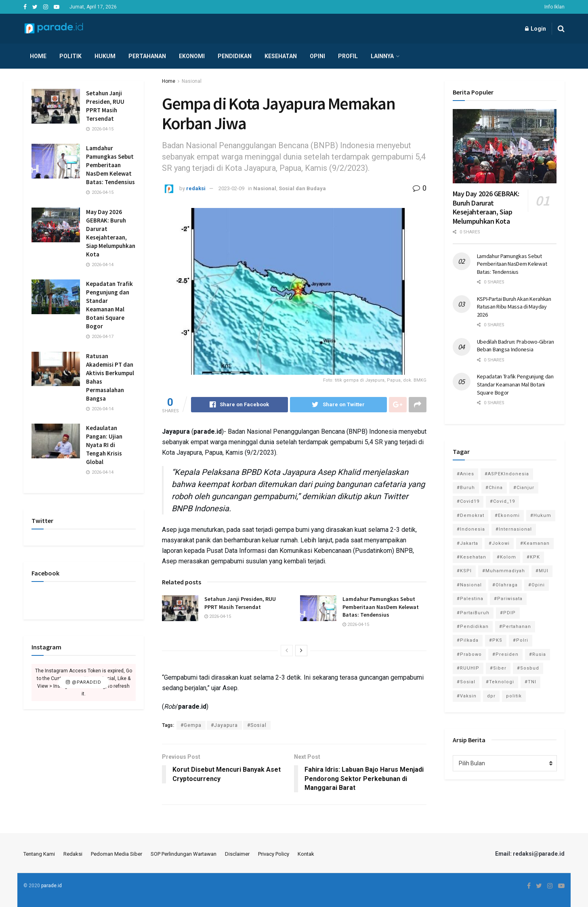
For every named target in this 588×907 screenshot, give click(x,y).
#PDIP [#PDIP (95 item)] (508, 613)
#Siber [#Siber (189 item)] (498, 668)
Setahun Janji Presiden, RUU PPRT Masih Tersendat (240, 603)
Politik (70, 56)
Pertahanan (147, 56)
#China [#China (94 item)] (494, 488)
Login (535, 29)
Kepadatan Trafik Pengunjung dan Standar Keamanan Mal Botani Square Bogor (515, 384)
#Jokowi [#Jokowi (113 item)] (499, 543)
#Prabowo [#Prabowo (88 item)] (469, 654)
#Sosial (257, 725)
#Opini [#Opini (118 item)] (537, 585)
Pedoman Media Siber (117, 854)
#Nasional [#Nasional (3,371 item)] (469, 585)
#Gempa (191, 725)
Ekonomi (192, 56)
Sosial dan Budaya (302, 188)
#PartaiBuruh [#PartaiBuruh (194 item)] (473, 613)
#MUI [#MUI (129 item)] (542, 571)
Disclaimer (237, 854)
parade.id (51, 886)
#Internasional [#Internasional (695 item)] (514, 529)
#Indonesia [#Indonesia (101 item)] (471, 529)
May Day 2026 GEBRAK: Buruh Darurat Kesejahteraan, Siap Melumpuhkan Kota (486, 207)
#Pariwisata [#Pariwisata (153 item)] (508, 599)
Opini (317, 56)
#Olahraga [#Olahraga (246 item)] (505, 585)
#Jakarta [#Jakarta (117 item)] (467, 543)
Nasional (192, 81)
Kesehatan (281, 56)
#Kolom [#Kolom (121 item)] (506, 557)
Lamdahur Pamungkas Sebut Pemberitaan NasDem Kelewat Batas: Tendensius (381, 607)
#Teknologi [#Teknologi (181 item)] (500, 682)
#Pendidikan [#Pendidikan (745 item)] (473, 627)
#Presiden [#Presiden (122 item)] (505, 654)
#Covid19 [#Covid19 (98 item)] (468, 501)
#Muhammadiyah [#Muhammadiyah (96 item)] (504, 571)
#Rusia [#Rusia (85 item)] (538, 654)
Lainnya (382, 56)
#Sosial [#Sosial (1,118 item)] (466, 682)
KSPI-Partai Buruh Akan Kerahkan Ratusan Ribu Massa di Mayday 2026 (514, 307)
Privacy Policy (274, 854)
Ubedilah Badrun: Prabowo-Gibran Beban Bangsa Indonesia (516, 346)
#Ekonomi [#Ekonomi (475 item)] (507, 515)
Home (38, 56)
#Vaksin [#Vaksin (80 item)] (467, 696)
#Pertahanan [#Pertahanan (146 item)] (515, 627)
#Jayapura (224, 725)
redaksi (196, 188)
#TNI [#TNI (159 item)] (530, 682)
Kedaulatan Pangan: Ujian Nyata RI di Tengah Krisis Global (104, 445)
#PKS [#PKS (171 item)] (496, 640)
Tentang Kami (39, 854)
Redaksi (73, 854)
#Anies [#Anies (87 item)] (465, 474)
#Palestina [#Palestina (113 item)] (470, 599)
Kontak (306, 854)
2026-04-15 (218, 616)
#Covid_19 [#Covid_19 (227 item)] (502, 501)
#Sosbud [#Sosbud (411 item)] (528, 668)
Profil (348, 56)
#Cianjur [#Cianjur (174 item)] (524, 488)
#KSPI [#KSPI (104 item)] (464, 571)
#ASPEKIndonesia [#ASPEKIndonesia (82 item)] (507, 474)
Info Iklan (554, 7)
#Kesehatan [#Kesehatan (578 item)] (471, 557)
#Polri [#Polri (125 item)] (521, 640)
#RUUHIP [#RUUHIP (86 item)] (468, 668)
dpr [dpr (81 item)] (491, 696)
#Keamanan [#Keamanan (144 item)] (535, 543)
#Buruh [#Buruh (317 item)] (466, 488)
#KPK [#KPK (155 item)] (533, 557)
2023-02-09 (231, 188)
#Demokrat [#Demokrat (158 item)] (470, 515)
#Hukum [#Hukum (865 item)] (541, 515)
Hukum (105, 56)
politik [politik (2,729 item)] (514, 696)
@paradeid (84, 682)
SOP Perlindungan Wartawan (184, 854)
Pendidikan (235, 56)
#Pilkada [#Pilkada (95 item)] (468, 640)
